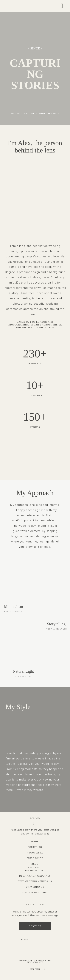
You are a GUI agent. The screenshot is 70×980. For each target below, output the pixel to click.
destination (40, 246)
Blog (35, 864)
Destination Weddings (35, 876)
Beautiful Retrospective (35, 869)
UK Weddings (35, 887)
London (42, 322)
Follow (35, 818)
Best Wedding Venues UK (35, 881)
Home (35, 842)
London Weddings (35, 892)
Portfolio (35, 847)
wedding (52, 304)
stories (42, 256)
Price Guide (35, 858)
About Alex (35, 853)
